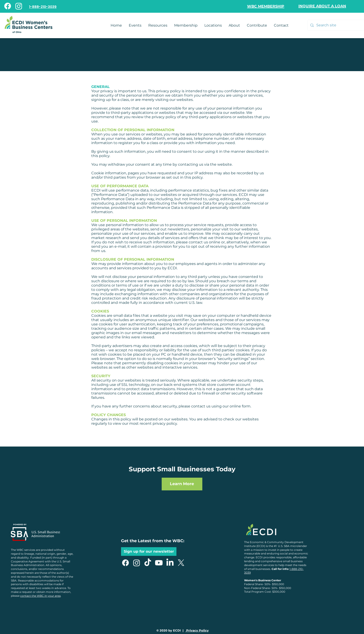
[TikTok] (148, 563)
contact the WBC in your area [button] (40, 596)
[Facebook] (8, 6)
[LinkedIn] (170, 563)
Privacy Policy (197, 630)
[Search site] (337, 25)
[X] (181, 563)
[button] (281, 25)
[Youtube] (159, 563)
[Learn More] (182, 484)
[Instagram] (19, 6)
